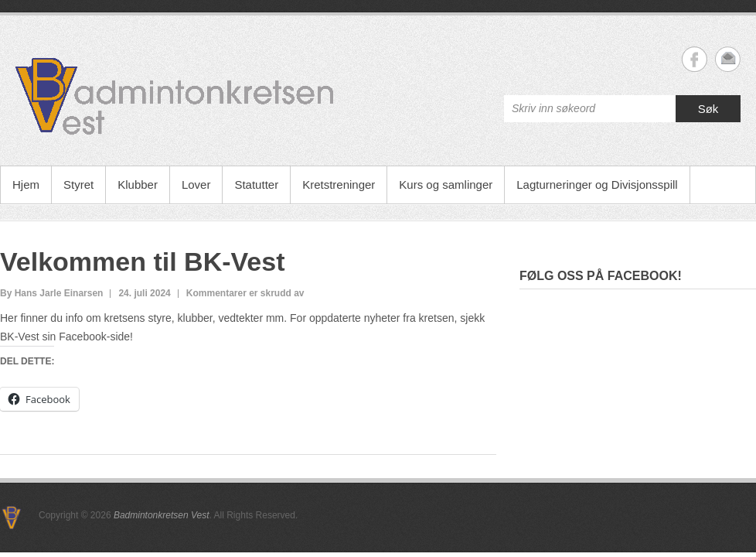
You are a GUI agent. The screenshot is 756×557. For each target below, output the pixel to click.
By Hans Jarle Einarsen (51, 293)
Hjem (26, 185)
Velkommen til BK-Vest (142, 261)
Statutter (256, 185)
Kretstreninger (339, 185)
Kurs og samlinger (446, 185)
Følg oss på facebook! (601, 276)
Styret (78, 185)
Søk (708, 109)
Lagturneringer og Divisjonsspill (597, 185)
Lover (196, 185)
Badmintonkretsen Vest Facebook (695, 59)
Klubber (138, 185)
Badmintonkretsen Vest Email (728, 59)
